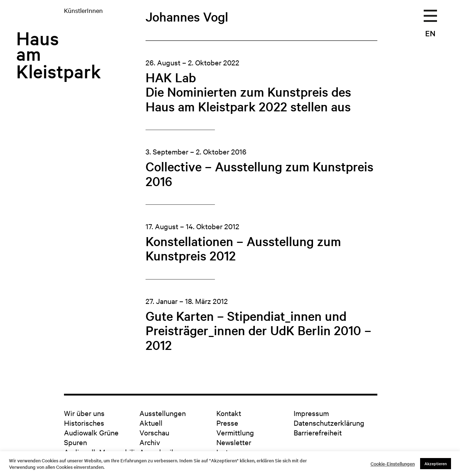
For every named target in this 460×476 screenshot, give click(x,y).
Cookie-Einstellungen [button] (393, 464)
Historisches (84, 423)
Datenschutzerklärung (329, 423)
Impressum (311, 413)
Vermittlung (235, 432)
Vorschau (154, 432)
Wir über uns (84, 413)
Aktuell (151, 423)
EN (430, 33)
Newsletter (234, 442)
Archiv (150, 442)
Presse (227, 423)
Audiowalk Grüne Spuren (91, 437)
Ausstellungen (163, 413)
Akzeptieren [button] (436, 463)
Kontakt (229, 413)
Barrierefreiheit (318, 432)
